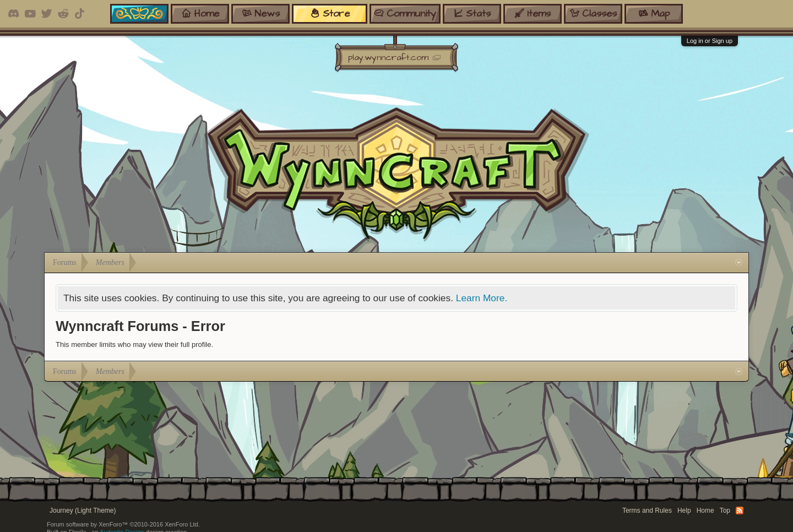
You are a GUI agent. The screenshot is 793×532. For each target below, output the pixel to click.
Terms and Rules (647, 511)
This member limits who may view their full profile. (134, 344)
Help (684, 511)
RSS (740, 511)
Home (705, 511)
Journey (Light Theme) (83, 511)
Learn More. (482, 298)
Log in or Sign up (710, 41)
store (330, 13)
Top (725, 511)
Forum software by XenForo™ (123, 524)
